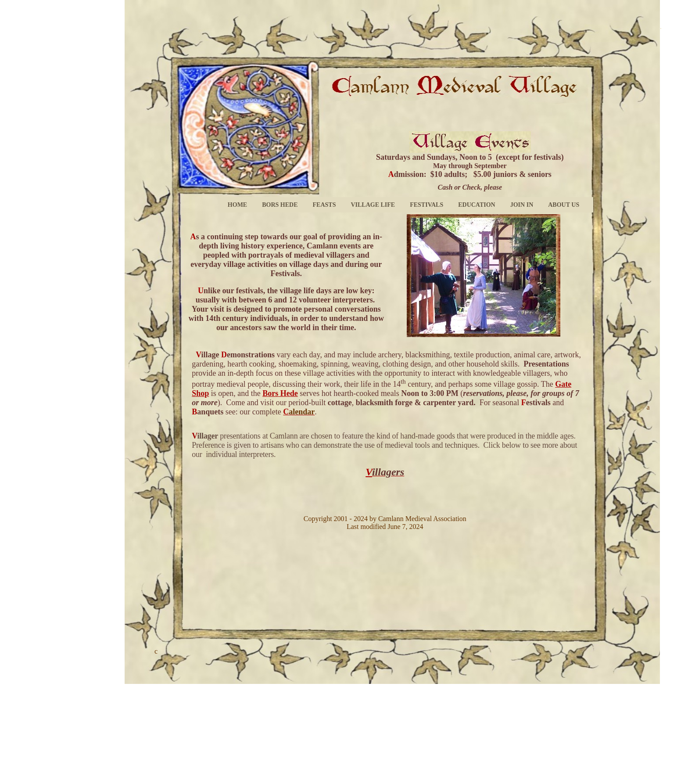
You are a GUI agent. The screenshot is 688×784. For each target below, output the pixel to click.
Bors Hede (280, 393)
